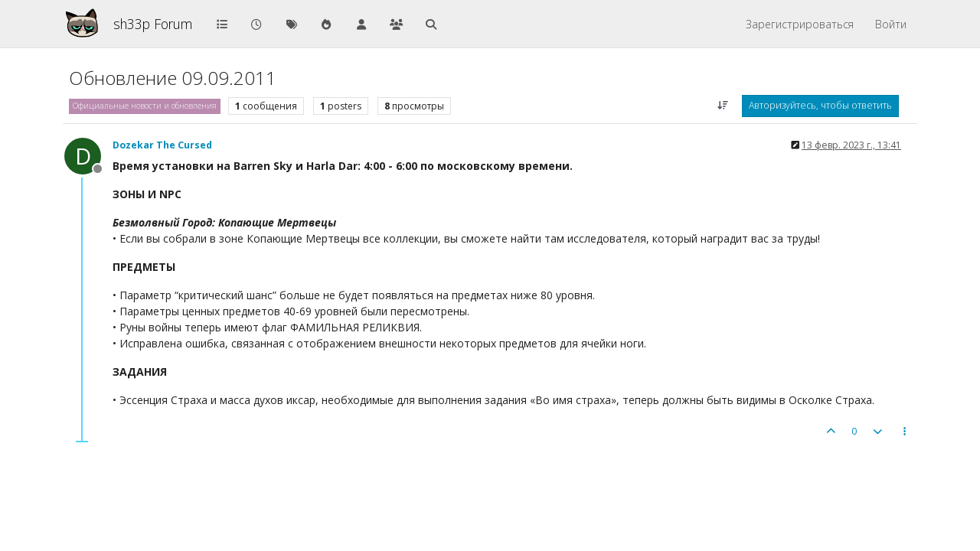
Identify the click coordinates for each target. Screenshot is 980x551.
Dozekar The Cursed (162, 145)
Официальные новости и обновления (145, 106)
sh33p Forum (153, 24)
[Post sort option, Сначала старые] (723, 106)
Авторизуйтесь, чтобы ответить (820, 105)
